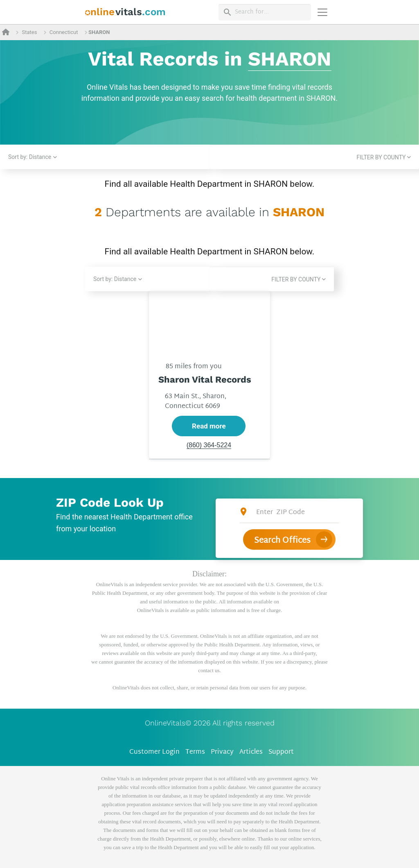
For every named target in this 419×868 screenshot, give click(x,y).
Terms (195, 752)
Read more (209, 426)
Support (281, 752)
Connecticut (64, 32)
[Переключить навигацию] (322, 12)
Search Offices (282, 541)
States (29, 32)
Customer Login (154, 752)
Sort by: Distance (30, 157)
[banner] (125, 12)
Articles (251, 752)
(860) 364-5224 (209, 445)
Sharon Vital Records (205, 380)
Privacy (222, 752)
